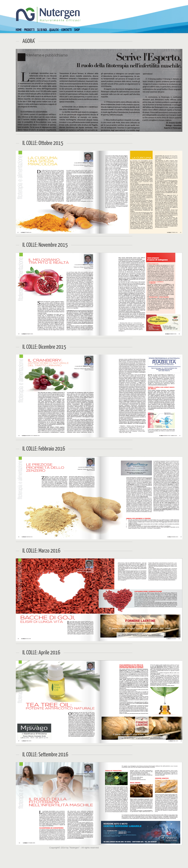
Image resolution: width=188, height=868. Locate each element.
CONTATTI (66, 30)
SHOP (77, 30)
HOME (19, 30)
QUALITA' (54, 30)
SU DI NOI (42, 30)
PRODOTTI (29, 30)
